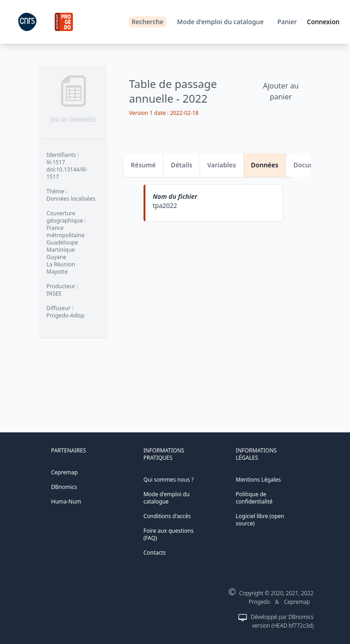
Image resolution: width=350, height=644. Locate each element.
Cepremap (64, 472)
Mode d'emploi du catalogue (221, 22)
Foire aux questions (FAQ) (169, 534)
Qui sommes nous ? (169, 480)
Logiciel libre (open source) (260, 520)
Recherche (148, 22)
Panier (287, 22)
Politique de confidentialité (254, 498)
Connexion (323, 22)
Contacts (155, 553)
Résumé (143, 165)
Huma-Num (66, 501)
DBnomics (64, 487)
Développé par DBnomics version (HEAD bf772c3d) (282, 621)
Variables (222, 165)
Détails (182, 165)
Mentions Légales (258, 480)
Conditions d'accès (167, 516)
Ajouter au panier (281, 91)
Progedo (260, 602)
